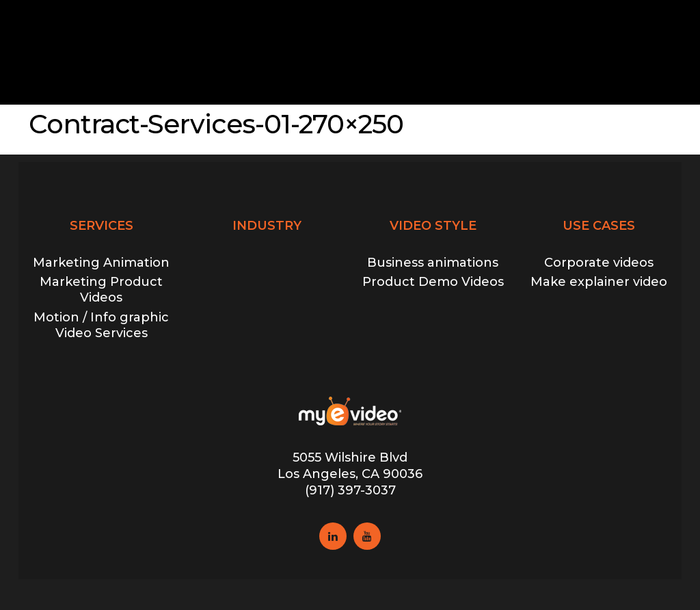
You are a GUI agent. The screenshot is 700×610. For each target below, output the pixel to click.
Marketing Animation (101, 263)
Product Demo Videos (433, 282)
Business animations (433, 263)
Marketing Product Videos (101, 290)
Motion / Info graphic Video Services (101, 325)
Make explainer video (599, 282)
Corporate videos (599, 263)
